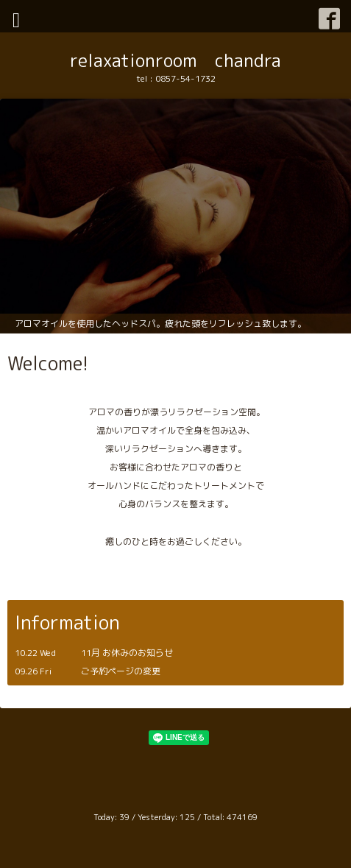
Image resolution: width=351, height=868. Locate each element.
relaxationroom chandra (175, 60)
